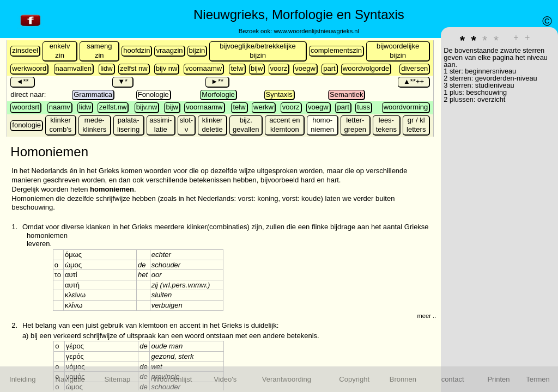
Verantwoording (287, 379)
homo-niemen (322, 125)
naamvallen (74, 68)
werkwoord (29, 68)
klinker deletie (212, 125)
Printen (498, 379)
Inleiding (22, 379)
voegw (305, 68)
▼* (123, 81)
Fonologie (153, 94)
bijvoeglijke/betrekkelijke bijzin (257, 51)
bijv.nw (147, 107)
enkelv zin (60, 51)
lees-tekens (386, 125)
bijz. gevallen (246, 125)
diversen (414, 68)
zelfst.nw (113, 107)
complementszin (336, 50)
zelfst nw (134, 68)
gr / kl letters (416, 125)
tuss (363, 107)
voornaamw (204, 68)
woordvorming (406, 107)
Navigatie (70, 379)
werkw (263, 107)
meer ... (427, 316)
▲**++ (414, 81)
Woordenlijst (172, 379)
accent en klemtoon (284, 125)
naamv (60, 107)
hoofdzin (137, 50)
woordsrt (26, 107)
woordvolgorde (366, 68)
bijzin (197, 50)
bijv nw (167, 68)
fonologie (26, 125)
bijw (257, 68)
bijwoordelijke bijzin (398, 51)
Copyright (354, 379)
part (329, 68)
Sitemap (118, 379)
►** (217, 81)
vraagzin (169, 50)
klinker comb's (61, 125)
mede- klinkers (94, 125)
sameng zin (99, 51)
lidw (106, 68)
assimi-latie (160, 125)
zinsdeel (25, 50)
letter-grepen (355, 125)
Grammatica (93, 94)
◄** (22, 81)
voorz (279, 68)
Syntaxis (279, 94)
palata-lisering (128, 125)
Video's (225, 379)
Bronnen (403, 379)
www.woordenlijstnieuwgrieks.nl (316, 31)
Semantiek (346, 94)
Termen (538, 379)
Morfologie (218, 94)
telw (237, 68)
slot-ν (187, 125)
